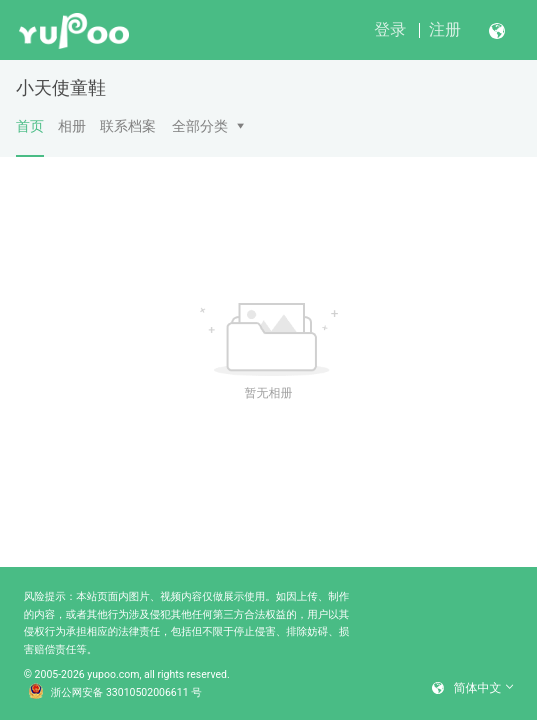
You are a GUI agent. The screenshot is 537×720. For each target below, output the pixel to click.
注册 (445, 29)
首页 (30, 137)
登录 (390, 29)
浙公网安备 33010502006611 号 (115, 693)
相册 (72, 126)
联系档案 (128, 126)
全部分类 (200, 126)
